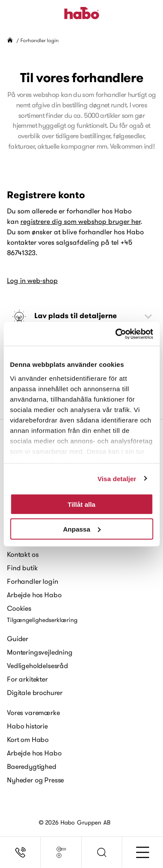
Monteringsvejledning (40, 652)
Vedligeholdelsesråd (38, 665)
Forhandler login (32, 581)
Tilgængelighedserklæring (42, 620)
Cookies (19, 608)
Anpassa (82, 529)
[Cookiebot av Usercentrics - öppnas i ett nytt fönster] (116, 334)
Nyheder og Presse (35, 780)
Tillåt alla (82, 504)
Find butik (22, 568)
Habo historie (27, 726)
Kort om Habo (28, 739)
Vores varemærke (33, 712)
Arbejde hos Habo (34, 595)
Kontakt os (23, 554)
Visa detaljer (117, 478)
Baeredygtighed (32, 766)
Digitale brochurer (35, 692)
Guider (18, 639)
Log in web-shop (32, 280)
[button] (102, 852)
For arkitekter (27, 679)
